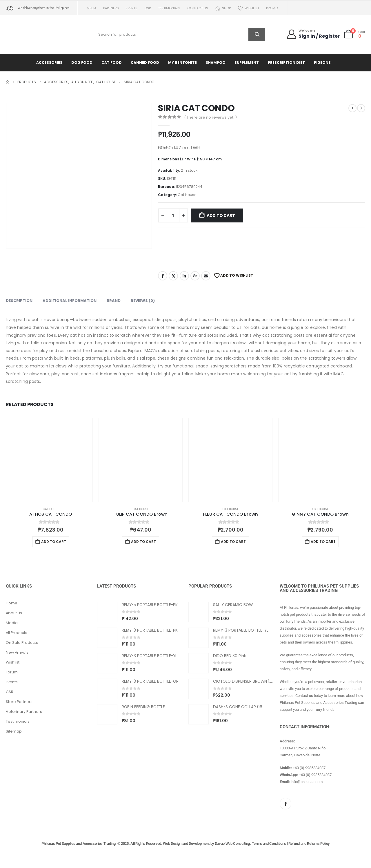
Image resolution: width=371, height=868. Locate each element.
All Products (17, 633)
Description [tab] (19, 301)
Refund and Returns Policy (309, 843)
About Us (14, 613)
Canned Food (145, 62)
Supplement (247, 62)
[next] (361, 108)
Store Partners (19, 702)
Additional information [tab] (70, 301)
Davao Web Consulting (232, 843)
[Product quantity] (173, 215)
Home (12, 603)
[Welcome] (313, 34)
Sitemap (14, 731)
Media (91, 8)
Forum (12, 672)
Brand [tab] (114, 301)
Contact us (198, 8)
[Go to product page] (51, 460)
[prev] (352, 108)
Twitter (173, 276)
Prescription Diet (286, 62)
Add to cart (221, 215)
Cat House (187, 195)
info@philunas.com (307, 782)
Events (132, 8)
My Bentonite (182, 62)
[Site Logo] (30, 35)
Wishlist (248, 8)
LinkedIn (184, 276)
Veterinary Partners (24, 712)
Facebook (163, 276)
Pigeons (322, 62)
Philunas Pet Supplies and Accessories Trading (78, 843)
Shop (223, 8)
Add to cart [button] (54, 542)
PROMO (272, 8)
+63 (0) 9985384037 (309, 768)
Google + (195, 276)
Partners (111, 8)
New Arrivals (17, 652)
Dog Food (82, 62)
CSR (148, 8)
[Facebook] (285, 804)
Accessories (49, 62)
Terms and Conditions (269, 843)
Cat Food (112, 62)
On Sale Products (22, 643)
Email (206, 276)
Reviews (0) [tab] (143, 301)
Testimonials (169, 8)
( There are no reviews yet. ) (210, 117)
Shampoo (216, 62)
